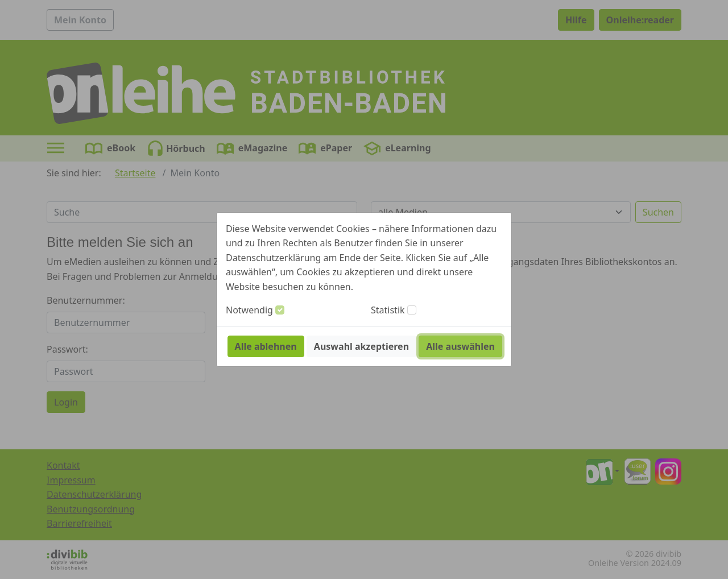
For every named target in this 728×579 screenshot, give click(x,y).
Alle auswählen (460, 346)
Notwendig (249, 310)
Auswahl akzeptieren (361, 346)
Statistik (388, 310)
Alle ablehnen (266, 346)
